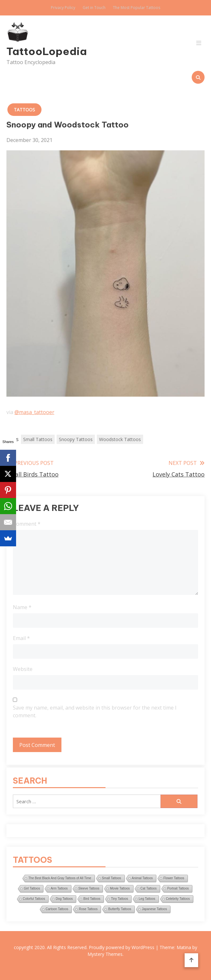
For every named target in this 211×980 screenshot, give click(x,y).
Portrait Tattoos (178, 888)
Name (22, 607)
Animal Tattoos (142, 878)
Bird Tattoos (92, 899)
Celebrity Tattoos (178, 899)
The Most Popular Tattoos (137, 8)
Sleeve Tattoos (89, 888)
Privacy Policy (63, 8)
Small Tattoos (38, 439)
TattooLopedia (36, 51)
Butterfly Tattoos (120, 909)
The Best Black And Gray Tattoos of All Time (60, 878)
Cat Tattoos (149, 888)
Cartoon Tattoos (57, 909)
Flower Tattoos (174, 878)
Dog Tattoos (64, 899)
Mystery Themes (105, 954)
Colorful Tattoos (34, 899)
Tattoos (24, 110)
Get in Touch (94, 8)
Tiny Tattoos (119, 899)
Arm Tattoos (59, 888)
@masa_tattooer (34, 412)
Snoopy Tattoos (76, 439)
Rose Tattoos (88, 909)
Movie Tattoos (120, 888)
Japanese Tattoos (154, 909)
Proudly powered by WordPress (122, 947)
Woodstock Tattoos (120, 439)
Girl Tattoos (32, 888)
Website (23, 669)
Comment (27, 524)
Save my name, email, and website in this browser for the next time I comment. (95, 711)
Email (21, 638)
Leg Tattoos (147, 899)
